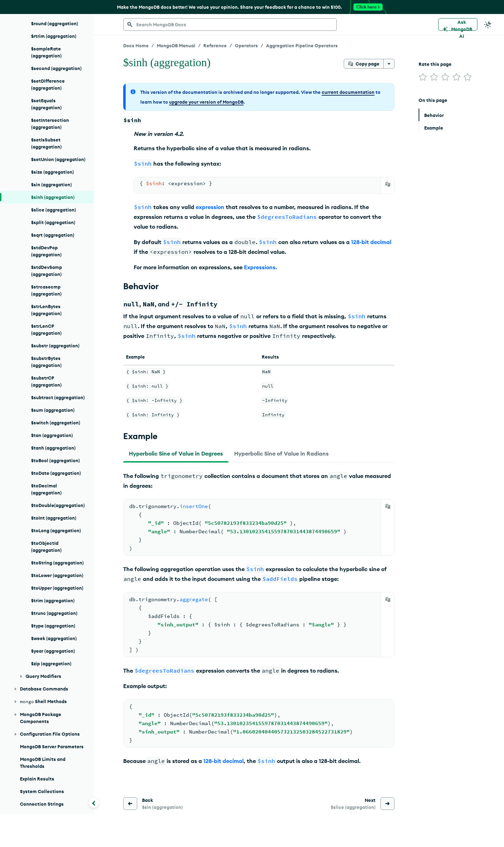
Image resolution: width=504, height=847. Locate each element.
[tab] (176, 453)
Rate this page (435, 64)
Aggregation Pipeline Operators (302, 46)
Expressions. (260, 267)
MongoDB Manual (176, 46)
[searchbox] (230, 25)
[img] (423, 77)
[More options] (389, 64)
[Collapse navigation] (94, 803)
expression (210, 207)
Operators (246, 46)
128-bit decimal (371, 242)
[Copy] (388, 184)
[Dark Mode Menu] (488, 25)
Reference (215, 46)
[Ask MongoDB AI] (458, 25)
